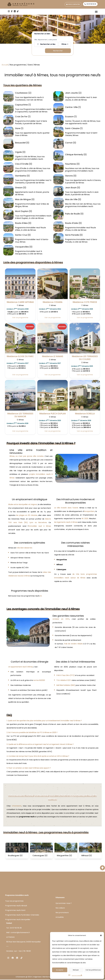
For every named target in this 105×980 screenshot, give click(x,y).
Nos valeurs (60, 908)
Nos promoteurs (62, 913)
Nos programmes (18, 65)
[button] (101, 935)
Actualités (60, 918)
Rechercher (58, 51)
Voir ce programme (20, 318)
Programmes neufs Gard (15, 911)
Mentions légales (49, 977)
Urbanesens (17, 806)
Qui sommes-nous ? (64, 904)
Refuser (76, 970)
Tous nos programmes (14, 901)
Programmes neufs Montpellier (18, 920)
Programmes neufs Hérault (16, 906)
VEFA (67, 619)
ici (41, 596)
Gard (30, 65)
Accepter (60, 970)
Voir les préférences (93, 970)
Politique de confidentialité (77, 976)
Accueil (5, 65)
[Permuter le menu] (96, 12)
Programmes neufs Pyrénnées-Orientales (22, 915)
